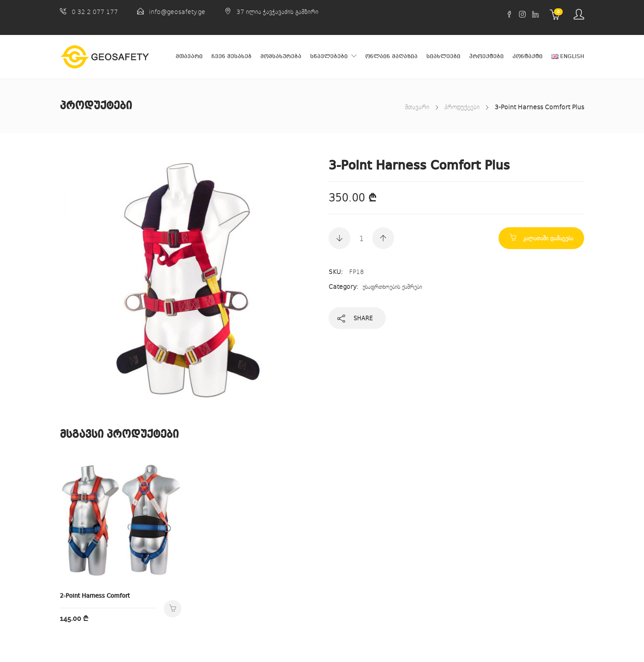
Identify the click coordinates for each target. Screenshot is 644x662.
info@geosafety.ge (177, 12)
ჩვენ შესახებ (232, 57)
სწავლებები (329, 57)
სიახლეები (443, 57)
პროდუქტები (462, 107)
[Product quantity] (361, 238)
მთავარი (189, 57)
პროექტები (486, 57)
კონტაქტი (528, 57)
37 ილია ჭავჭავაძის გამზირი (277, 12)
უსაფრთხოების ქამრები (392, 287)
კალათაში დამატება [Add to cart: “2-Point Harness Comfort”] (173, 609)
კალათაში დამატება (548, 238)
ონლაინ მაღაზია (391, 57)
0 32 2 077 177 (95, 12)
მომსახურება (281, 57)
